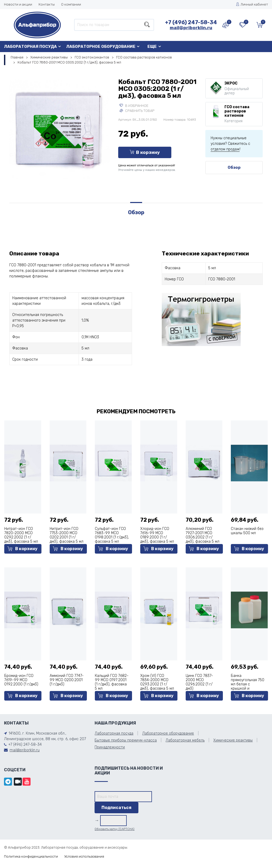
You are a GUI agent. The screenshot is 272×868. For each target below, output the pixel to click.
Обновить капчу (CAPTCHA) (114, 829)
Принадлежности (110, 747)
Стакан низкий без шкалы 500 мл (247, 531)
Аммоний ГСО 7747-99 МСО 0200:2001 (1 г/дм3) (67, 680)
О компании (71, 4)
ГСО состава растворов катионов (144, 57)
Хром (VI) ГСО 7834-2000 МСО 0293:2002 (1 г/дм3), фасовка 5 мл (157, 682)
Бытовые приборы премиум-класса (126, 740)
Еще (152, 47)
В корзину (145, 152)
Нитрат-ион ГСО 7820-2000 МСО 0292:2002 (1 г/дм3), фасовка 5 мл (21, 535)
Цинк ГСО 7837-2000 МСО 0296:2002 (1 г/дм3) (199, 682)
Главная (17, 57)
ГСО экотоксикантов (92, 57)
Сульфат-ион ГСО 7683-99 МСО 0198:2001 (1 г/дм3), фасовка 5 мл (112, 535)
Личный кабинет (252, 4)
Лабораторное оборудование (101, 47)
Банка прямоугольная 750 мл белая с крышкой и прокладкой (248, 684)
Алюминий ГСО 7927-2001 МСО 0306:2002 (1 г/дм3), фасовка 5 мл (203, 535)
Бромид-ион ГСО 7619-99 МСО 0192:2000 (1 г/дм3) (21, 680)
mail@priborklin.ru (191, 28)
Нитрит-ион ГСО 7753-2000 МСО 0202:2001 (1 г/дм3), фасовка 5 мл (67, 535)
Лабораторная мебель (185, 740)
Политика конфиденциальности (31, 856)
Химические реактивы (49, 57)
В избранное (134, 106)
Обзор (234, 167)
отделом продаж (225, 149)
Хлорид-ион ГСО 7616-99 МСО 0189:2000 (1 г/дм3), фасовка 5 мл (157, 535)
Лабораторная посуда (30, 47)
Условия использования (84, 856)
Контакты (47, 4)
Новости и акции (18, 4)
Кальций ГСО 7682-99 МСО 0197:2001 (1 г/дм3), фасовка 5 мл (112, 682)
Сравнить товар (137, 111)
